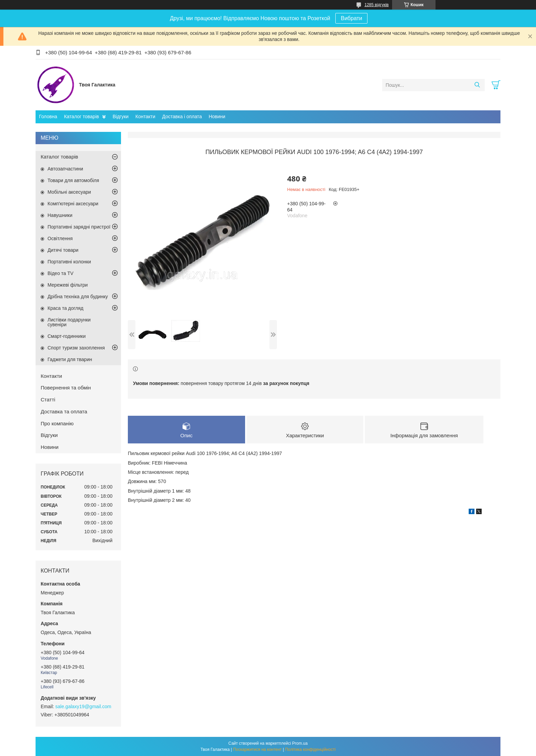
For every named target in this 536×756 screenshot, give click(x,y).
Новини (217, 116)
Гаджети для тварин (70, 359)
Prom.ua (300, 743)
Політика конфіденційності (310, 750)
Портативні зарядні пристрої (79, 227)
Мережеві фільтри (68, 285)
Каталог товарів (81, 116)
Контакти (145, 116)
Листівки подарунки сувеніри (69, 322)
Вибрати (351, 18)
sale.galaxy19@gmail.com (83, 706)
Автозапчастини (65, 169)
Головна (48, 116)
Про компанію (57, 423)
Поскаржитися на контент (257, 750)
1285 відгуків (377, 5)
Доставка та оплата (64, 411)
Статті (48, 400)
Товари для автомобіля (73, 180)
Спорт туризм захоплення (76, 348)
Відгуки (120, 116)
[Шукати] (477, 85)
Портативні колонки (69, 262)
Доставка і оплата (182, 116)
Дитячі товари (63, 250)
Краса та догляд (65, 308)
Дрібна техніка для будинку (78, 297)
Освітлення (60, 238)
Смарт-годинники (67, 336)
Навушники (60, 215)
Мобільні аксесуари (69, 192)
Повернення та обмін (66, 388)
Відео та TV (61, 273)
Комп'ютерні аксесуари (73, 204)
